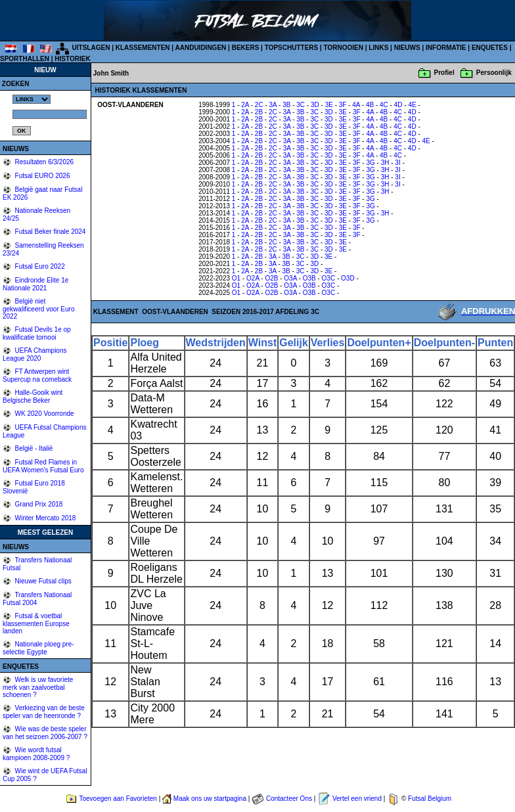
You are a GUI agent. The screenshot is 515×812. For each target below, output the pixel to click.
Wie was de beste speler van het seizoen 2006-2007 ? (45, 733)
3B (286, 105)
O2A (253, 278)
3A (273, 105)
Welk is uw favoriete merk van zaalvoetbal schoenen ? (38, 687)
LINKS (378, 48)
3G (370, 163)
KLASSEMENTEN (143, 48)
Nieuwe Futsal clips (42, 581)
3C (301, 105)
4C (384, 105)
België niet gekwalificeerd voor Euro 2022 (39, 309)
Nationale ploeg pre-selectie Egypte (38, 648)
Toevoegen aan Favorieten (118, 799)
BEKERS (246, 48)
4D (398, 105)
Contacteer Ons (289, 799)
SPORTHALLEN (25, 59)
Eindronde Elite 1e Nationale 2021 (35, 284)
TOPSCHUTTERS (292, 48)
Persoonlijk (494, 73)
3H (385, 163)
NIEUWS (407, 48)
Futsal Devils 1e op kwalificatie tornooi (37, 333)
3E (329, 105)
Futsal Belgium (430, 799)
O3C (329, 278)
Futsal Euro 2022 (39, 266)
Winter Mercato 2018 (45, 518)
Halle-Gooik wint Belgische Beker (33, 396)
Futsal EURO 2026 (42, 176)
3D (315, 105)
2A (245, 105)
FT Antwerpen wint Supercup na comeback (37, 375)
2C (259, 105)
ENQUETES (490, 48)
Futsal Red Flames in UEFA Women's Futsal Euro (43, 466)
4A (356, 105)
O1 (236, 278)
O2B (271, 278)
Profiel (444, 73)
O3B (309, 278)
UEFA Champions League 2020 (35, 354)
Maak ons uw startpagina (210, 799)
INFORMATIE (446, 48)
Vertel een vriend (357, 799)
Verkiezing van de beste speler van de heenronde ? (44, 712)
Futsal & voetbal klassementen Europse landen (36, 623)
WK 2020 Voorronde (44, 414)
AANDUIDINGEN (201, 48)
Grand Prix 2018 (38, 504)
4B (370, 105)
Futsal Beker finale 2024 (50, 232)
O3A (290, 278)
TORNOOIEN (344, 48)
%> (32, 99)
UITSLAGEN (91, 48)
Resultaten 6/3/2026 (43, 162)
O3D (348, 278)
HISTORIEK (72, 59)
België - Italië (33, 448)
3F (343, 105)
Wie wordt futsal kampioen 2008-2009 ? (36, 754)
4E (412, 105)
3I (397, 163)
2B (259, 112)
